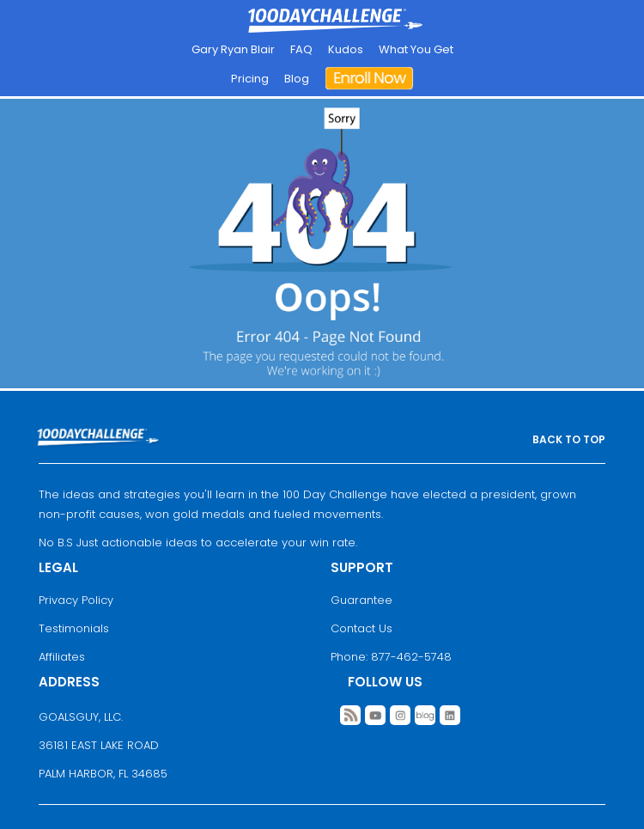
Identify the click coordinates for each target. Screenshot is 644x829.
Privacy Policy (76, 600)
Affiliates (62, 657)
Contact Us (361, 628)
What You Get (416, 49)
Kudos (346, 49)
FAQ (301, 49)
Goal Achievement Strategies (335, 21)
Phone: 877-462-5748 (391, 657)
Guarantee (361, 600)
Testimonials (74, 628)
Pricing (250, 79)
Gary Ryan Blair (233, 49)
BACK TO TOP (569, 439)
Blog (297, 79)
